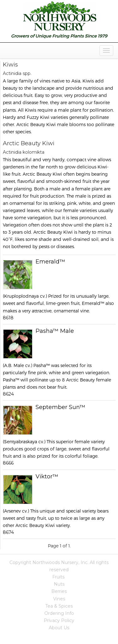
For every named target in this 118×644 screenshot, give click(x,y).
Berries (59, 591)
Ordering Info (59, 613)
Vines (59, 599)
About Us (59, 628)
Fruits (58, 577)
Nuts (59, 584)
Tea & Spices (59, 606)
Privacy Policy (59, 620)
